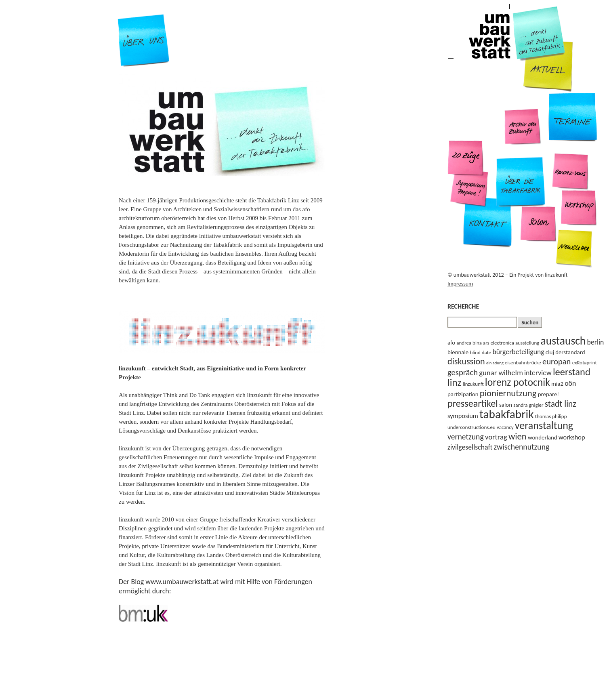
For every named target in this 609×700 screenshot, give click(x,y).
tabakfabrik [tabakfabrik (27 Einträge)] (506, 414)
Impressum (460, 284)
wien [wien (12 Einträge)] (518, 436)
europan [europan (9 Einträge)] (557, 362)
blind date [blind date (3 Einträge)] (480, 352)
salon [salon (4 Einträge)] (506, 405)
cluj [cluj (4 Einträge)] (550, 352)
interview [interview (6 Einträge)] (538, 373)
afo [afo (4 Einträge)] (451, 343)
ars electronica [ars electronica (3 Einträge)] (499, 343)
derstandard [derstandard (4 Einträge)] (570, 352)
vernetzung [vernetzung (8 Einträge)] (466, 437)
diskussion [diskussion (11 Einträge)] (466, 361)
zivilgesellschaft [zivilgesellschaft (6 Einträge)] (470, 447)
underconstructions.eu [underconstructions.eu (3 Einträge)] (471, 427)
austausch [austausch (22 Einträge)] (563, 341)
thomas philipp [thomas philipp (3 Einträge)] (551, 416)
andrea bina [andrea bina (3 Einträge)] (469, 343)
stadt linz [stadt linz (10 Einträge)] (561, 404)
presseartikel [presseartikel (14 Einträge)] (473, 403)
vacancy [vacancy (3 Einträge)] (505, 427)
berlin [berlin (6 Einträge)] (596, 342)
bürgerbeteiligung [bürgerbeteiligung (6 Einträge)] (519, 352)
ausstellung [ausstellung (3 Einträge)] (527, 343)
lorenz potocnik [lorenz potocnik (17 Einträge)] (518, 382)
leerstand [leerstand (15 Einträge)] (572, 372)
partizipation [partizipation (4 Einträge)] (463, 394)
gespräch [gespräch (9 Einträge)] (463, 372)
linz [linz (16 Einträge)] (455, 382)
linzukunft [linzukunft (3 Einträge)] (473, 384)
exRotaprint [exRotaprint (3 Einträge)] (585, 363)
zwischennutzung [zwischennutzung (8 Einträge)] (522, 447)
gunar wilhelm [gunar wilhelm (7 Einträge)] (501, 373)
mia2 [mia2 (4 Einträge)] (557, 384)
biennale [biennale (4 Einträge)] (458, 352)
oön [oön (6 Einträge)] (570, 383)
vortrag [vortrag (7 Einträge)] (496, 437)
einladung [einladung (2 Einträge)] (495, 363)
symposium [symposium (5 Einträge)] (463, 416)
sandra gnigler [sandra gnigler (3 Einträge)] (528, 405)
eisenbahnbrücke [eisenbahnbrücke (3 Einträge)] (523, 363)
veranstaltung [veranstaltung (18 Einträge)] (544, 425)
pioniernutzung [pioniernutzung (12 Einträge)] (508, 393)
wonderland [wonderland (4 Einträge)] (543, 437)
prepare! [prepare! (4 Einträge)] (548, 394)
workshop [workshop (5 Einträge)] (572, 437)
